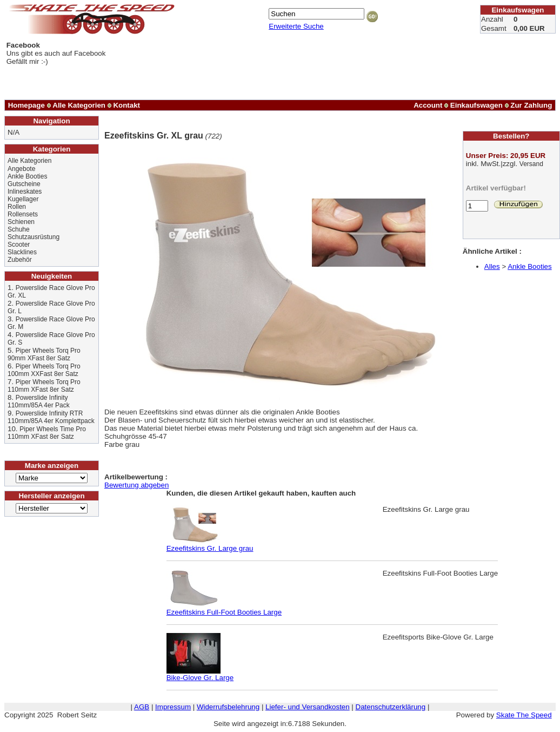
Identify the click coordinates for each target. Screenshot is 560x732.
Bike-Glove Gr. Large (200, 674)
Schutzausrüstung (34, 237)
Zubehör (20, 260)
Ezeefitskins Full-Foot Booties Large (224, 609)
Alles (492, 266)
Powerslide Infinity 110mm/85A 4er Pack (39, 401)
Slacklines (22, 252)
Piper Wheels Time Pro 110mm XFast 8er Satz (47, 433)
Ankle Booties (27, 176)
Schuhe (19, 229)
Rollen (17, 207)
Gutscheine (24, 184)
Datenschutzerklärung (391, 707)
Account (428, 105)
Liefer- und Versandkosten (308, 707)
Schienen (21, 222)
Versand (531, 164)
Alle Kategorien (79, 105)
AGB (142, 707)
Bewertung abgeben (136, 485)
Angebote (21, 169)
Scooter (19, 245)
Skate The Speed (524, 715)
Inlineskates (25, 192)
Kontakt (126, 105)
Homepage (26, 105)
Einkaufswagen (476, 105)
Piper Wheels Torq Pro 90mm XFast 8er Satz (44, 354)
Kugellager (23, 199)
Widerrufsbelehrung (228, 707)
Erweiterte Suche (296, 26)
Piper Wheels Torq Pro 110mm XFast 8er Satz (44, 386)
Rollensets (23, 214)
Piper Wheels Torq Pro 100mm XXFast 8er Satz (44, 370)
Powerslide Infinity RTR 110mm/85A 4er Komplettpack (51, 417)
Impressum (173, 707)
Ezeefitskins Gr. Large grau (210, 545)
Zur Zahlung (531, 105)
